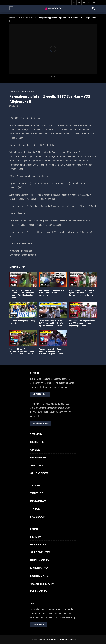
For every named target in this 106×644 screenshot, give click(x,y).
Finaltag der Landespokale (50, 304)
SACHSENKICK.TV (42, 584)
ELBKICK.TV (38, 544)
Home (12, 18)
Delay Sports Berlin (18, 304)
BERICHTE (37, 442)
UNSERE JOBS (38, 625)
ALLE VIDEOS (39, 473)
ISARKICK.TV (39, 591)
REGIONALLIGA (75, 304)
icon (23, 279)
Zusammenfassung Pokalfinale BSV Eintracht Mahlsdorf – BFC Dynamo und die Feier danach (51, 323)
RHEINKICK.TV (40, 560)
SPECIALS (37, 465)
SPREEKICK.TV (26, 18)
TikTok (35, 509)
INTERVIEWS (39, 457)
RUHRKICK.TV (39, 576)
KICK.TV (36, 537)
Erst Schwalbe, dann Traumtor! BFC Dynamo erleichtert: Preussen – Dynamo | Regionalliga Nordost (83, 293)
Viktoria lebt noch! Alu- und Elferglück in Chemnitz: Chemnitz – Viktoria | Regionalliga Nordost (23, 351)
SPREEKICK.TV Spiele (28, 92)
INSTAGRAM (38, 501)
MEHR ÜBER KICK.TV (40, 394)
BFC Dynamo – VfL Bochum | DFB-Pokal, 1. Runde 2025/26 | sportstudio (52, 293)
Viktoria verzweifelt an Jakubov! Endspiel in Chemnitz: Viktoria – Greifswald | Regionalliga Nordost (52, 351)
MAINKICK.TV (39, 568)
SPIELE (35, 450)
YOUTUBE (37, 493)
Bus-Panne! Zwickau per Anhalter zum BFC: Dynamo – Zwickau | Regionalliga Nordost (82, 323)
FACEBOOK (38, 517)
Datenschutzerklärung (68, 639)
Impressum (55, 639)
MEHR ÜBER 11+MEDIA (41, 423)
